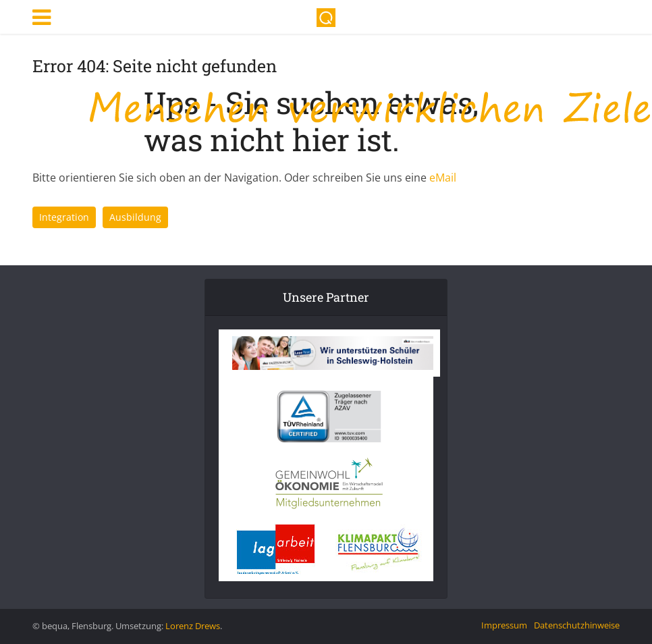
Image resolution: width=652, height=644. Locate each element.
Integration (64, 217)
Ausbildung (135, 217)
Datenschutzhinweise (577, 625)
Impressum (504, 625)
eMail (443, 178)
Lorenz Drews (193, 626)
